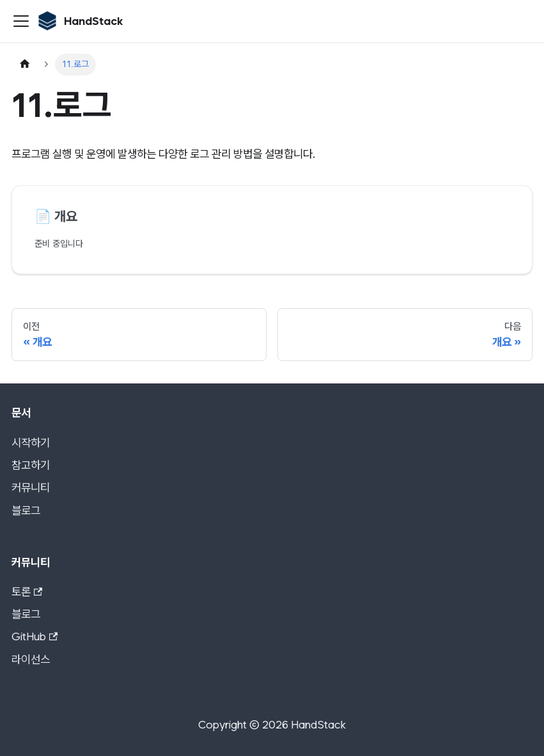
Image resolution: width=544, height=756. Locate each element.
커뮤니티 (31, 487)
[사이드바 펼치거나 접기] (21, 21)
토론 (27, 591)
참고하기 (31, 465)
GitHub (35, 636)
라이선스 (31, 659)
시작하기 (31, 443)
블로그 (26, 510)
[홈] (25, 65)
